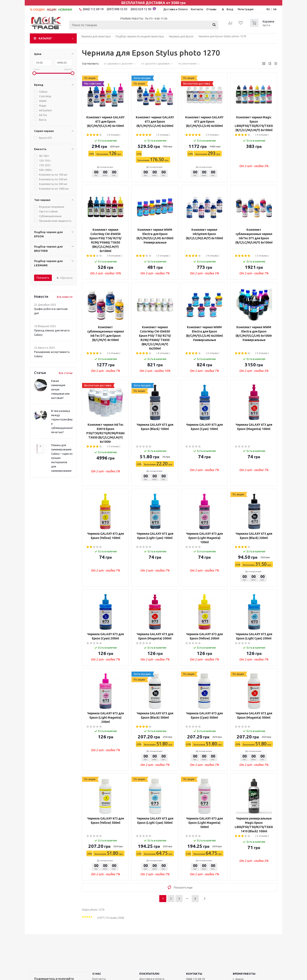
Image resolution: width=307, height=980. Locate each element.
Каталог (45, 38)
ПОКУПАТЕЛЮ (149, 974)
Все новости (65, 297)
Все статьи (66, 373)
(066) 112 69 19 (93, 9)
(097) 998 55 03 (117, 9)
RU (268, 9)
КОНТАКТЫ (194, 974)
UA (275, 9)
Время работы (244, 974)
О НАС (97, 974)
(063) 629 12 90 (143, 9)
